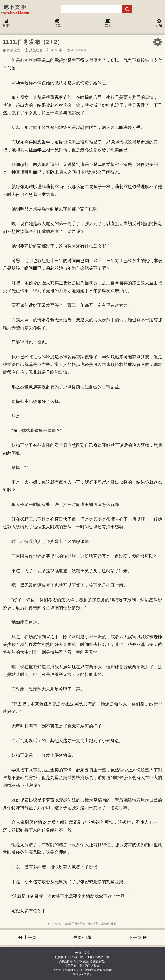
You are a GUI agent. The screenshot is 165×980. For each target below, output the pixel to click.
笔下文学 (84, 953)
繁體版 (88, 974)
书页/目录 (82, 938)
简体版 (77, 974)
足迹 (159, 24)
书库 (57, 24)
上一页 (27, 938)
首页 (6, 24)
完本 (108, 24)
